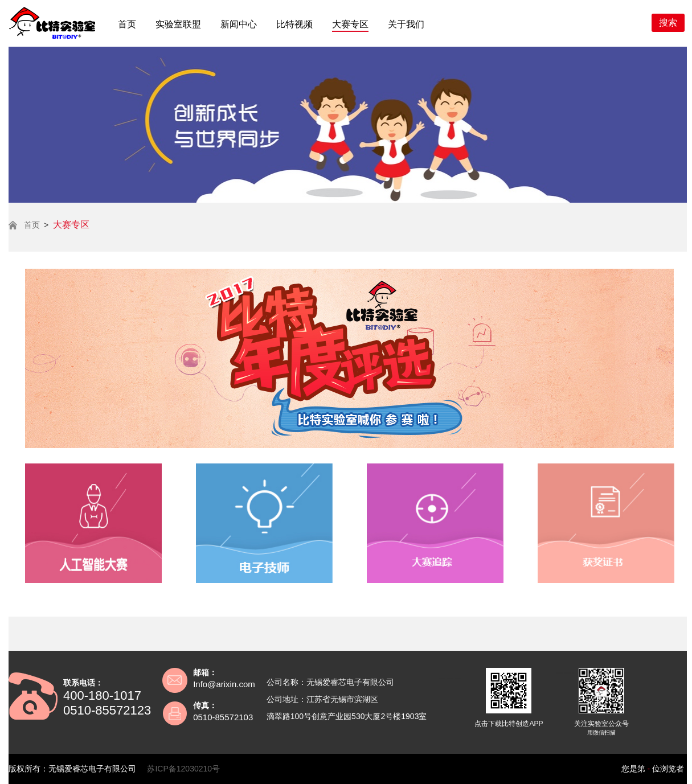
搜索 (668, 22)
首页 (127, 24)
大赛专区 (350, 24)
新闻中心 (239, 24)
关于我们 (406, 24)
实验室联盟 (178, 24)
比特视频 (294, 24)
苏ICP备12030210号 (183, 769)
